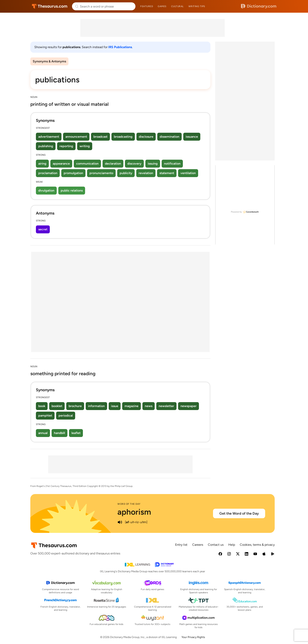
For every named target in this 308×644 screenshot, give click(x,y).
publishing (46, 146)
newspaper (189, 406)
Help (232, 545)
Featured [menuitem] (147, 6)
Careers (198, 545)
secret (43, 229)
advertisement (49, 137)
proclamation (48, 173)
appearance (61, 164)
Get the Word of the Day (239, 513)
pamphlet (45, 415)
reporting (66, 146)
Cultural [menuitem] (177, 6)
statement (167, 173)
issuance (192, 137)
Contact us (216, 545)
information (96, 406)
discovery (134, 164)
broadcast (100, 137)
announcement (76, 137)
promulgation (73, 173)
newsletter (166, 406)
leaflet (76, 433)
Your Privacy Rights (193, 637)
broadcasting (123, 137)
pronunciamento (101, 173)
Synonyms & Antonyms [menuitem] (49, 61)
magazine (131, 406)
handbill (59, 433)
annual (43, 433)
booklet (57, 406)
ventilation (188, 173)
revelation (146, 173)
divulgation (46, 190)
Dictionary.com (259, 6)
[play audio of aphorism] (120, 522)
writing (85, 146)
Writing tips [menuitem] (197, 6)
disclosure (146, 137)
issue (115, 406)
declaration (113, 164)
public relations (72, 190)
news (149, 406)
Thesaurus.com (50, 6)
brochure (75, 406)
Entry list (181, 545)
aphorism (134, 512)
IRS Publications (120, 47)
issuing (153, 164)
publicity (126, 173)
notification (172, 164)
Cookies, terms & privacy (257, 545)
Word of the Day (129, 504)
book (42, 406)
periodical (66, 415)
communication (87, 164)
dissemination (169, 137)
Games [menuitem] (162, 6)
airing (42, 164)
